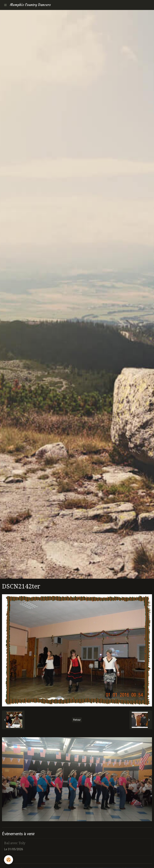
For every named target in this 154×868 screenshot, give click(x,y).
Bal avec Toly (15, 843)
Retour (77, 720)
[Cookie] (9, 860)
